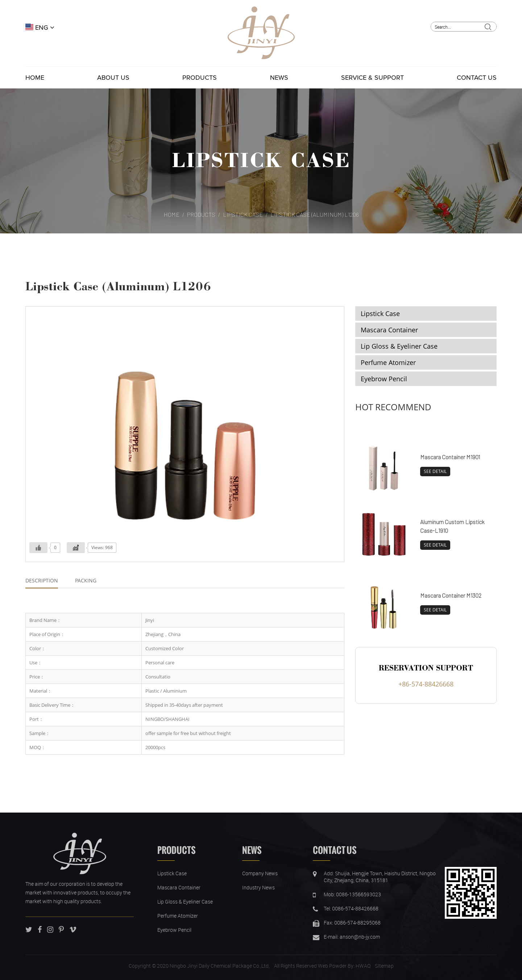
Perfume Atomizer (388, 362)
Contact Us (477, 78)
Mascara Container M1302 (451, 595)
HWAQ (363, 966)
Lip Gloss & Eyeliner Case (399, 346)
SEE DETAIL (435, 471)
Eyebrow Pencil (384, 379)
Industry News (258, 887)
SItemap (384, 966)
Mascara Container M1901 (450, 457)
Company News (260, 873)
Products (200, 78)
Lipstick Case (261, 159)
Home (35, 78)
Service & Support (372, 78)
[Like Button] (38, 548)
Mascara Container (389, 330)
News (279, 78)
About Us (113, 78)
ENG (40, 28)
